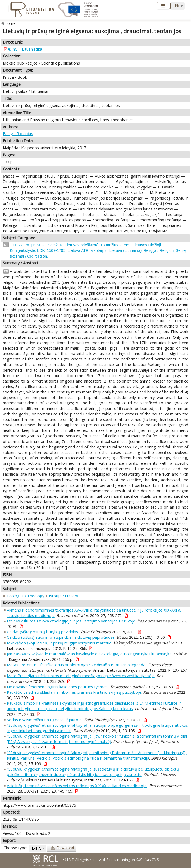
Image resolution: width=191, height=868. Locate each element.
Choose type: (15, 848)
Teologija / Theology (25, 596)
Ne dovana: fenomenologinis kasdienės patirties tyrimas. (57, 687)
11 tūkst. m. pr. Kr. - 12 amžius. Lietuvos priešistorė (54, 245)
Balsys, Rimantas (18, 134)
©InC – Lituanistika (25, 49)
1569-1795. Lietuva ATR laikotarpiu (77, 250)
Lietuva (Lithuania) (126, 250)
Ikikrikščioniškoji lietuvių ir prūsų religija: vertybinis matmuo (59, 643)
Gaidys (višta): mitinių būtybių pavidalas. (43, 632)
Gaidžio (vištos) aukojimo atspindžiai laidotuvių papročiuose (61, 637)
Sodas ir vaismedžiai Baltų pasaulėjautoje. (45, 720)
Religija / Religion (159, 250)
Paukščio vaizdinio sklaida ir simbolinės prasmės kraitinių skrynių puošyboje (74, 692)
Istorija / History (63, 596)
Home (10, 23)
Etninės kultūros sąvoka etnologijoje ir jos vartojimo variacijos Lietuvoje (71, 621)
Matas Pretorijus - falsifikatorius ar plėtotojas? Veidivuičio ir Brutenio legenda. (76, 665)
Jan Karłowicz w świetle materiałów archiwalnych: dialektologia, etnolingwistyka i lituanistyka (89, 654)
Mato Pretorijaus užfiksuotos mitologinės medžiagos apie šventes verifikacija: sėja (81, 676)
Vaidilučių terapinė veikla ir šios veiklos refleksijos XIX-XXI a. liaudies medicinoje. (77, 786)
